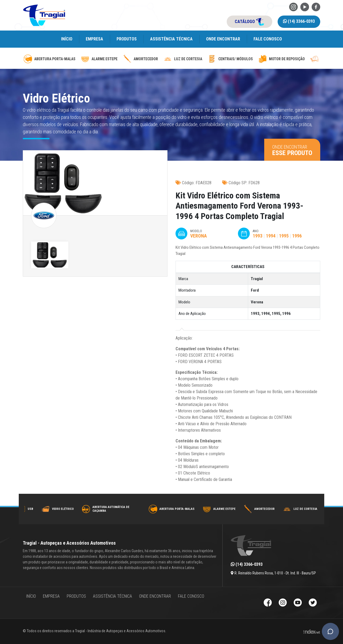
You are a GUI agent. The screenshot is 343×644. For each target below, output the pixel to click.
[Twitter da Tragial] (313, 603)
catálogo (249, 22)
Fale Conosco (268, 39)
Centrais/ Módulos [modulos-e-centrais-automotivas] (302, 59)
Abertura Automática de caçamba (148, 509)
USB (68, 509)
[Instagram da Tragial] (293, 7)
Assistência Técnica (171, 39)
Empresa (94, 39)
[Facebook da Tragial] (316, 7)
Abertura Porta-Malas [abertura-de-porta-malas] (121, 59)
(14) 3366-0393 (299, 21)
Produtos (127, 39)
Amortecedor (302, 509)
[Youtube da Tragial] (305, 7)
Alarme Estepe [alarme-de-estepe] (171, 59)
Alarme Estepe (262, 509)
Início (67, 39)
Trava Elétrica (35, 509)
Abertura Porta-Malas (214, 509)
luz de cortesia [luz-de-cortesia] (255, 59)
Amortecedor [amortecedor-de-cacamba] (212, 59)
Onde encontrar (223, 39)
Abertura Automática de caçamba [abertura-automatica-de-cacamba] (46, 59)
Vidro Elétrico (100, 509)
